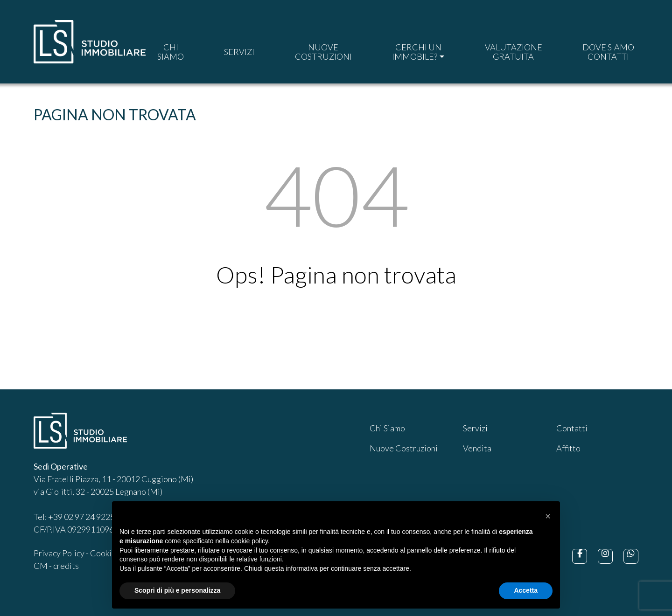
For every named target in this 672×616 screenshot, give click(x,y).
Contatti (572, 428)
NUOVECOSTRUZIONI (323, 52)
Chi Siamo (387, 428)
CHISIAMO (171, 52)
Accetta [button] (526, 590)
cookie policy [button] (249, 541)
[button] (548, 516)
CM (41, 566)
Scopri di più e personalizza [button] (177, 590)
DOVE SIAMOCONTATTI (608, 52)
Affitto (568, 448)
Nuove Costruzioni (404, 448)
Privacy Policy (59, 553)
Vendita (477, 448)
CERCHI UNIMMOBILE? (416, 52)
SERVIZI (239, 52)
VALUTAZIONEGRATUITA (514, 52)
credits (66, 566)
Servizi (475, 428)
